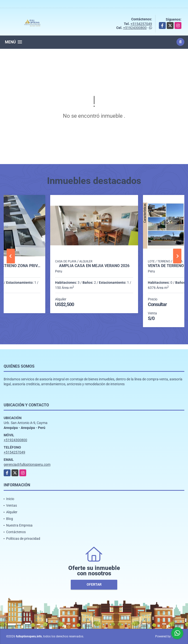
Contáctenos (16, 532)
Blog (10, 519)
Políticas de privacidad (23, 539)
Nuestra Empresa (19, 525)
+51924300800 (135, 28)
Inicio (10, 499)
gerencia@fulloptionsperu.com (27, 464)
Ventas (12, 505)
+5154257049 (141, 24)
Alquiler (12, 512)
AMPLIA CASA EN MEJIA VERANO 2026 (94, 266)
